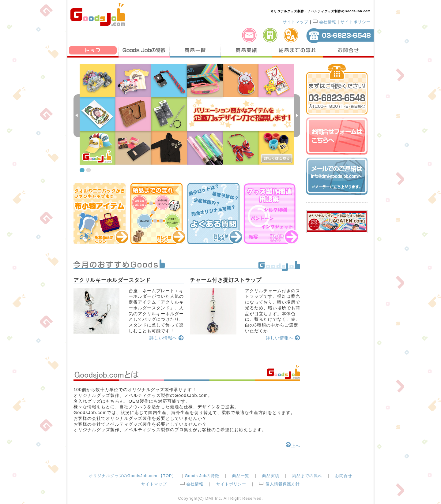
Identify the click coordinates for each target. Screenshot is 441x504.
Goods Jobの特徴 (144, 50)
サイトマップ (296, 22)
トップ (93, 50)
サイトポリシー (356, 22)
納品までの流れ (298, 50)
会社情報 (324, 22)
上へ (293, 446)
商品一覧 (195, 50)
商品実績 (246, 50)
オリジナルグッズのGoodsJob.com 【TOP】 (133, 476)
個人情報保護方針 (279, 484)
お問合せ (348, 50)
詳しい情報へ (167, 338)
